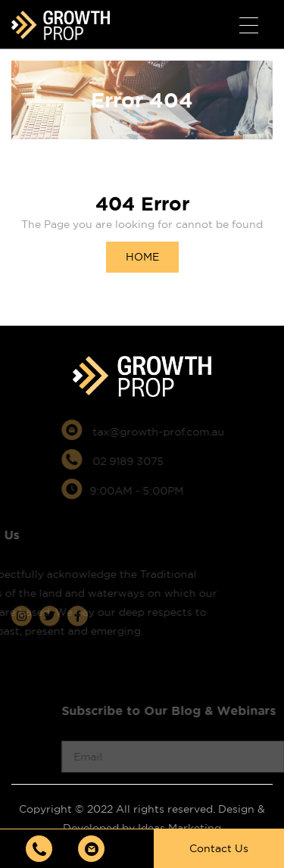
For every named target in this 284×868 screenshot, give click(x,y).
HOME (142, 257)
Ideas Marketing (179, 828)
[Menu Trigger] (249, 26)
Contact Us (219, 848)
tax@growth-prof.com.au (156, 432)
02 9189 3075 (125, 461)
